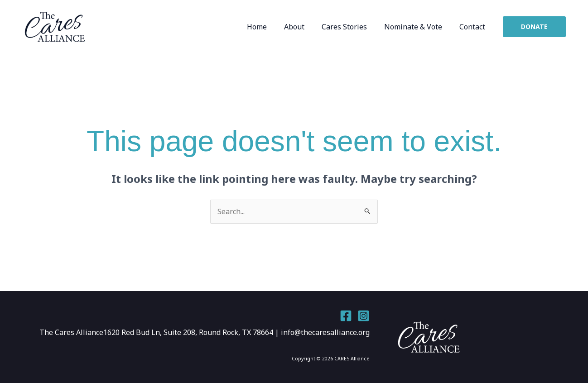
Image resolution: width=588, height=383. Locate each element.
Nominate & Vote (417, 27)
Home (269, 27)
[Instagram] (364, 316)
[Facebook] (346, 316)
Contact (474, 27)
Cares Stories (351, 27)
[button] (534, 27)
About (304, 27)
